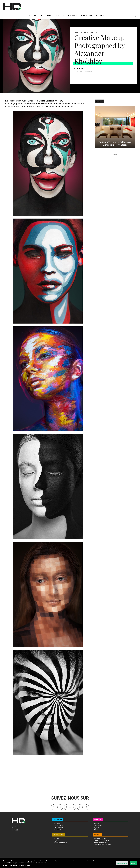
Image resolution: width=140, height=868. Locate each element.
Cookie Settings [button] (122, 863)
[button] (135, 16)
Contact (15, 830)
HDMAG (80, 69)
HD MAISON (58, 820)
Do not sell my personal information (18, 865)
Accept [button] (134, 863)
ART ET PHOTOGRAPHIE (85, 33)
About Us (15, 827)
